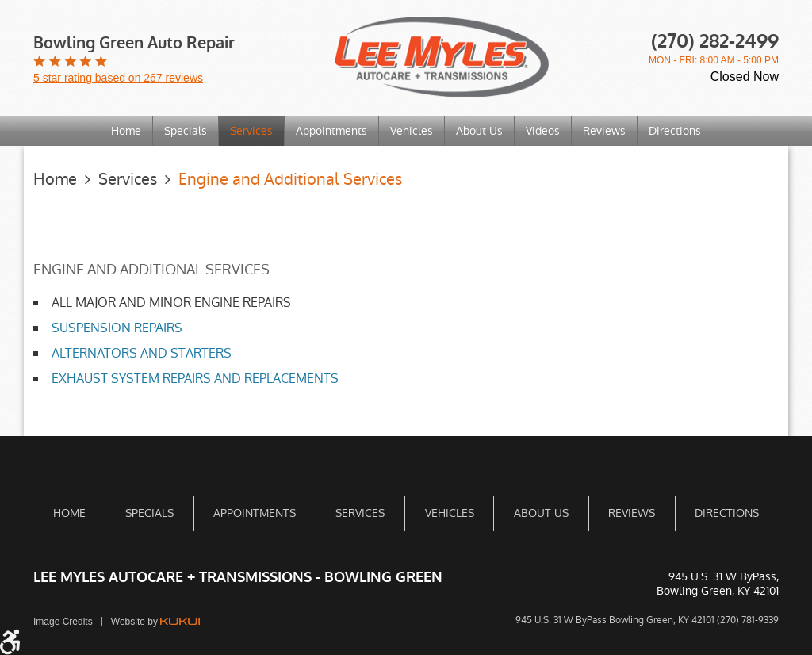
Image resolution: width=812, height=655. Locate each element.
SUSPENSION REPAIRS (117, 328)
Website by (155, 622)
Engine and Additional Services (290, 179)
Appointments (331, 131)
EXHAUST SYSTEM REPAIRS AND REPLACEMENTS (195, 379)
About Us (479, 131)
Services (251, 131)
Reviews (604, 131)
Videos (543, 131)
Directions (675, 131)
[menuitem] (126, 131)
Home (126, 131)
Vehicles (412, 131)
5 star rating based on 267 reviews (118, 78)
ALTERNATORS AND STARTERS (142, 353)
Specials (186, 131)
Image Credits (63, 622)
